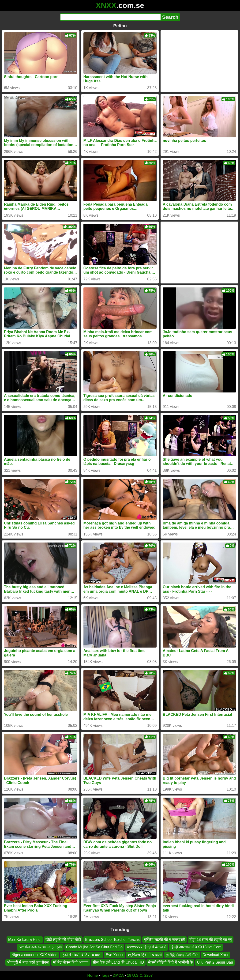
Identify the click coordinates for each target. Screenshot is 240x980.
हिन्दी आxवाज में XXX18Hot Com (196, 947)
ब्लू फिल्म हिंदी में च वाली (145, 955)
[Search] (110, 17)
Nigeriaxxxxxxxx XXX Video (34, 955)
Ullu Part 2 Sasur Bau (215, 962)
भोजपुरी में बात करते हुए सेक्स (28, 962)
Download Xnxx (216, 955)
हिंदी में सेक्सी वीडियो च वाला (82, 955)
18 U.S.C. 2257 (140, 975)
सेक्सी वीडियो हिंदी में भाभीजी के (170, 962)
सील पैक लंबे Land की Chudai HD (118, 962)
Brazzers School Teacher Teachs (112, 940)
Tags (105, 975)
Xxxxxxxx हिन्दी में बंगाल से (147, 947)
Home (93, 975)
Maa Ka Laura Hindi (25, 940)
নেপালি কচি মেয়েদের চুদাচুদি (40, 947)
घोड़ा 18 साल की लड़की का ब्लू (210, 940)
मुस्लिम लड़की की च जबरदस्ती (165, 940)
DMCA (118, 975)
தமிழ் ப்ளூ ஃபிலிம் (182, 955)
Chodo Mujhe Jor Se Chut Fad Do (94, 947)
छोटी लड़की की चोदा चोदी (63, 940)
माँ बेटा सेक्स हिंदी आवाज (71, 962)
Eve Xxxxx (114, 955)
